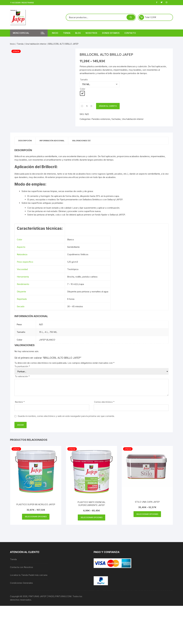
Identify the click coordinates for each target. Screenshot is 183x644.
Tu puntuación (22, 367)
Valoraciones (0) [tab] (84, 141)
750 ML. (53, 332)
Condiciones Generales (21, 583)
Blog (78, 33)
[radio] (82, 93)
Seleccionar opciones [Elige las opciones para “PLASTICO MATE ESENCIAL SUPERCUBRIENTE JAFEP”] (92, 518)
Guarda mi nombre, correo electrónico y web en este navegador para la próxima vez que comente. (66, 416)
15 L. (41, 332)
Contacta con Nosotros (22, 568)
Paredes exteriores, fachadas (106, 119)
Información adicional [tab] (54, 141)
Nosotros (91, 33)
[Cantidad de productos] (87, 106)
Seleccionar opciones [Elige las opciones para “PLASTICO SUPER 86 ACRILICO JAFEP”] (36, 517)
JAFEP (119, 200)
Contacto (130, 33)
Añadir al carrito (108, 106)
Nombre (20, 402)
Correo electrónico (104, 402)
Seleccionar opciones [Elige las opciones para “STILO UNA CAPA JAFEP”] (147, 515)
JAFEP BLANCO (47, 340)
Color (83, 89)
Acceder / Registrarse (22, 3)
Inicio (55, 33)
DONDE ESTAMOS (111, 33)
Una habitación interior (36, 44)
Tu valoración (22, 377)
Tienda (67, 33)
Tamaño (84, 80)
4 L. (46, 332)
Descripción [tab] (26, 141)
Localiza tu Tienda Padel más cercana (29, 576)
